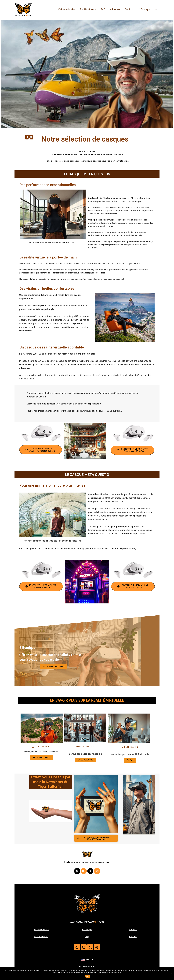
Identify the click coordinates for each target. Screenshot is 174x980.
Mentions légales (87, 966)
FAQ (105, 9)
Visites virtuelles (70, 9)
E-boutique (87, 930)
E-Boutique (145, 9)
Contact (130, 9)
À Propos (117, 9)
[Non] (171, 974)
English (89, 959)
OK (88, 976)
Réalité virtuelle (91, 9)
